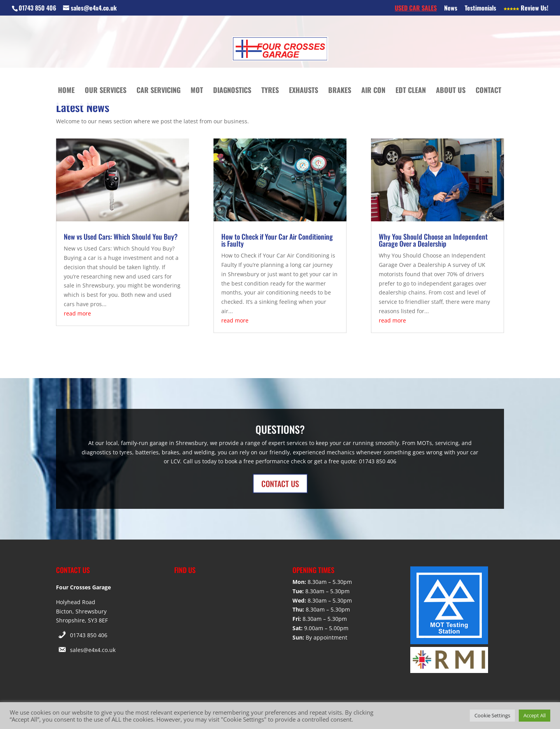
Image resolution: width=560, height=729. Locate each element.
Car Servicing (158, 91)
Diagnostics (232, 91)
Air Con (373, 91)
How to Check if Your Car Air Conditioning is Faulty (277, 240)
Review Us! (526, 9)
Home (66, 91)
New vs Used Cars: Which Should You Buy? (121, 237)
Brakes (340, 91)
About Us (451, 91)
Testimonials (480, 9)
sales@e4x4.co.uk (93, 650)
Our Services (106, 91)
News (451, 9)
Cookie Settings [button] (492, 715)
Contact (488, 91)
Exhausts (304, 91)
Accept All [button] (535, 715)
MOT (197, 91)
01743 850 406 (89, 635)
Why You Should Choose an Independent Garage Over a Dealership (433, 240)
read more (77, 313)
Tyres (270, 91)
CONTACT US (280, 484)
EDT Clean (411, 91)
